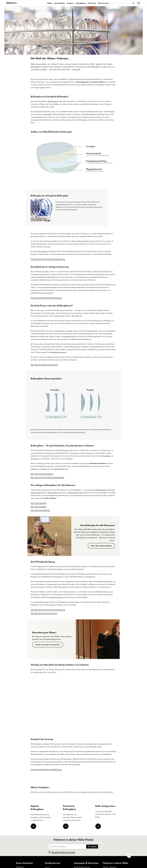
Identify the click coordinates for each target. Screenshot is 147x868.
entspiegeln (48, 114)
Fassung (70, 459)
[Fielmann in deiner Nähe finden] (139, 3)
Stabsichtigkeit (74, 493)
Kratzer (42, 88)
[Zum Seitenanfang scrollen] (129, 856)
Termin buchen (103, 3)
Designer (70, 3)
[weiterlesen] (98, 826)
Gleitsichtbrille (59, 469)
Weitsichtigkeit (52, 493)
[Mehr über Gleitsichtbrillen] (101, 546)
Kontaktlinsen (81, 3)
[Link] (33, 826)
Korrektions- (107, 456)
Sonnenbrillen (60, 3)
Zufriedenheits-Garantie (58, 352)
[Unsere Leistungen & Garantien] (48, 645)
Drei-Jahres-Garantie (56, 597)
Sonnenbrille (67, 337)
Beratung (92, 3)
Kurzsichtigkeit (36, 493)
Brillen (50, 3)
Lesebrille (34, 469)
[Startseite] (12, 3)
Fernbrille (44, 469)
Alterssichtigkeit (101, 490)
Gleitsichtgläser (53, 101)
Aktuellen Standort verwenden (62, 852)
